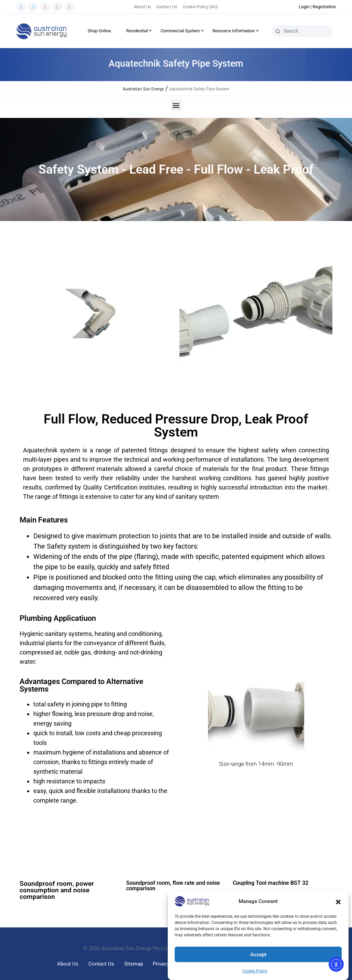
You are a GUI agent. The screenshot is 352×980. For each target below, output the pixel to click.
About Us (142, 7)
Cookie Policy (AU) (200, 7)
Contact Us (167, 7)
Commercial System (180, 31)
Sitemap (134, 964)
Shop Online (99, 31)
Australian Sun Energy (143, 89)
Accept (258, 955)
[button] (338, 901)
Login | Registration (317, 7)
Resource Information (234, 31)
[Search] (278, 31)
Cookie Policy (255, 971)
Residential (137, 31)
